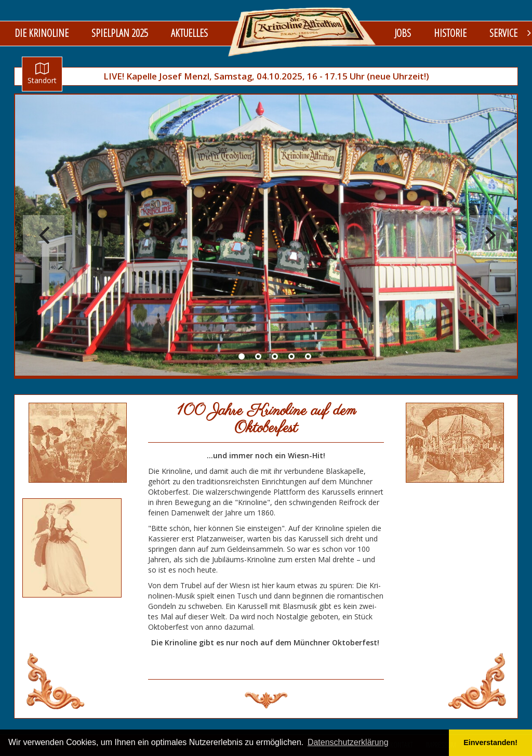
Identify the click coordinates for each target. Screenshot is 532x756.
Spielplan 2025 (120, 33)
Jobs (403, 33)
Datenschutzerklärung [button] (348, 742)
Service (503, 33)
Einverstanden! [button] (490, 742)
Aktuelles (189, 33)
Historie (450, 33)
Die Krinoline (42, 33)
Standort (42, 74)
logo (302, 32)
